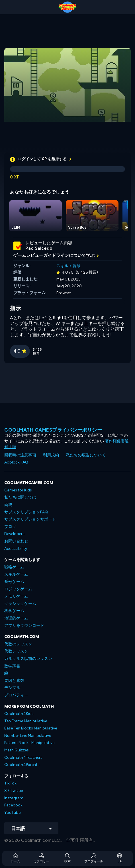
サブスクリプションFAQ (26, 512)
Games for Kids (18, 490)
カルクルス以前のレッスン (28, 659)
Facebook (13, 805)
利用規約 (51, 455)
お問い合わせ (16, 541)
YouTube (12, 813)
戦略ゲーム (14, 567)
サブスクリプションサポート (30, 519)
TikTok (10, 783)
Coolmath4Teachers (23, 758)
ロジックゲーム (18, 589)
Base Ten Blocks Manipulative (31, 728)
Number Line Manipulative (28, 736)
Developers (14, 534)
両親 (8, 505)
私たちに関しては (20, 497)
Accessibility (16, 549)
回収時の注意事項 (20, 455)
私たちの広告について (86, 455)
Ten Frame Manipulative (26, 721)
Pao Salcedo (39, 248)
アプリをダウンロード (24, 626)
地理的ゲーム (16, 618)
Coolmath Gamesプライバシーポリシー (53, 430)
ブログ (10, 527)
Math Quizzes (17, 750)
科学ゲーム (14, 611)
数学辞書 (12, 666)
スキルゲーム (16, 574)
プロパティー (16, 695)
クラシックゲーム (20, 604)
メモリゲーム (16, 596)
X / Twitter (14, 791)
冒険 (77, 266)
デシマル (12, 688)
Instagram (14, 798)
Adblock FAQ (16, 462)
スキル (62, 266)
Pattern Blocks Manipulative (29, 743)
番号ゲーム (14, 582)
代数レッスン (16, 651)
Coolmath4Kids (19, 714)
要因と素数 (14, 681)
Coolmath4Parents (22, 765)
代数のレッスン (18, 644)
